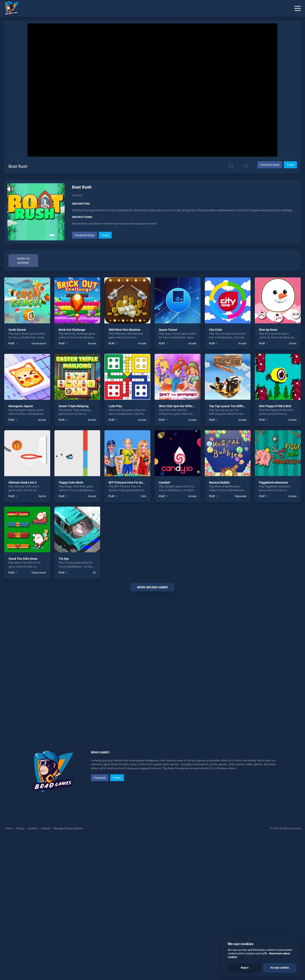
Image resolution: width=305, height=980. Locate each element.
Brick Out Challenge (72, 330)
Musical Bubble (219, 482)
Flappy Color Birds (71, 482)
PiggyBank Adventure (274, 482)
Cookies (33, 828)
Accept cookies (280, 968)
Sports (42, 496)
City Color (216, 330)
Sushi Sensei (17, 330)
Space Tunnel (168, 330)
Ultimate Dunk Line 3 (22, 482)
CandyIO (165, 482)
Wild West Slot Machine (125, 330)
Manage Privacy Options (68, 828)
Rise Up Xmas (268, 330)
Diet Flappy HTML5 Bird (275, 406)
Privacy (20, 828)
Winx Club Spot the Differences (180, 406)
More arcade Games (152, 587)
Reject (245, 968)
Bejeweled (241, 496)
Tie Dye (64, 559)
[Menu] (298, 8)
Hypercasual (39, 343)
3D (94, 573)
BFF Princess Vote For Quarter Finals (133, 482)
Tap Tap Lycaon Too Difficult (228, 406)
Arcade (77, 195)
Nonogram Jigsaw (21, 406)
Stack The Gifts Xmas (23, 559)
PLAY (11, 343)
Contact (46, 828)
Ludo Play (115, 406)
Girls (144, 496)
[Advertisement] (152, 659)
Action (293, 343)
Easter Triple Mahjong (74, 406)
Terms (9, 828)
